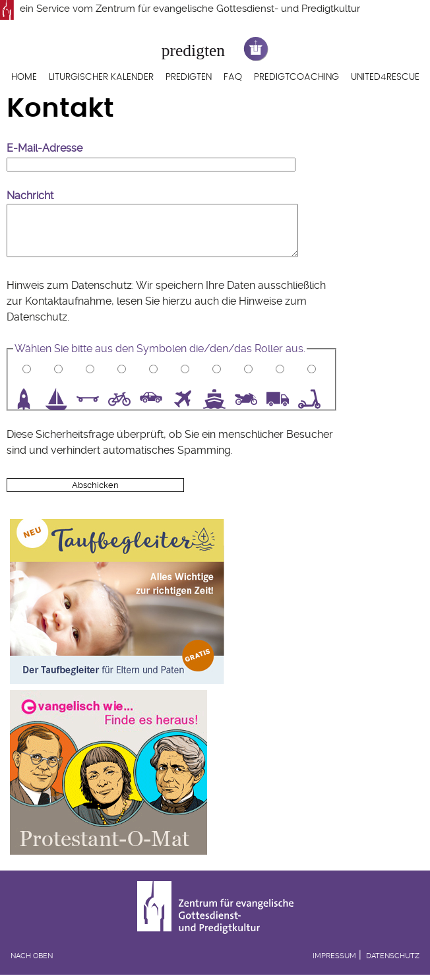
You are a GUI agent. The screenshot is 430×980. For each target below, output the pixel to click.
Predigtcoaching (296, 77)
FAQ (233, 77)
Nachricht (30, 196)
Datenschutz (37, 317)
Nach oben (32, 956)
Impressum (334, 956)
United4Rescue (385, 77)
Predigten (189, 77)
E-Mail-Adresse (45, 148)
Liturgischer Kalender (101, 77)
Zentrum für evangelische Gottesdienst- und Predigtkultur (228, 9)
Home (24, 77)
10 (314, 399)
